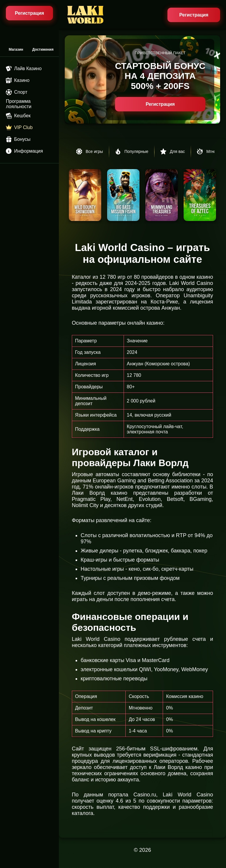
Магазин (16, 49)
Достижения (43, 49)
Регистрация (194, 15)
